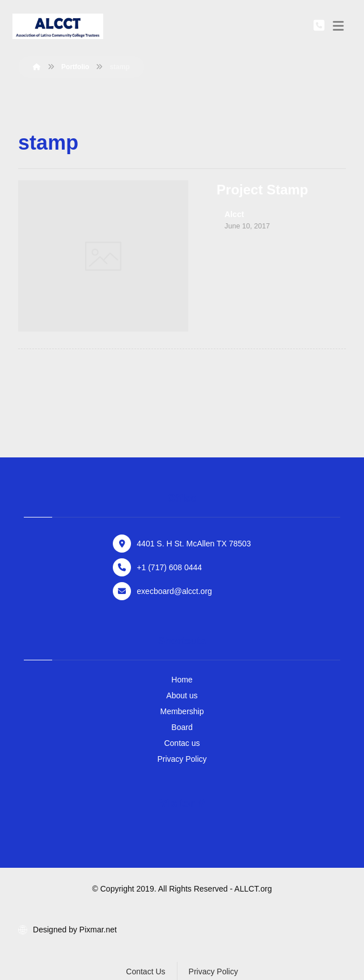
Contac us (182, 743)
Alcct (234, 214)
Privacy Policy (182, 759)
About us (182, 695)
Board (182, 727)
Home (182, 680)
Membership (182, 711)
